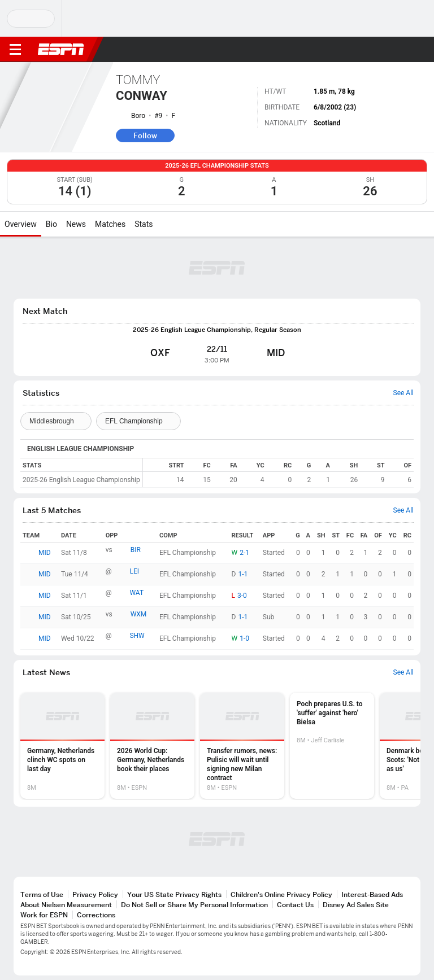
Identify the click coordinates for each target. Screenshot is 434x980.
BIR (136, 550)
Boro (138, 116)
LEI (134, 571)
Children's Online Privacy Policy (281, 894)
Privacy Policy (95, 894)
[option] (62, 746)
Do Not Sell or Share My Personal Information (194, 905)
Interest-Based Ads (372, 894)
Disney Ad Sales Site (356, 905)
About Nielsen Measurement (66, 905)
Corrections (96, 915)
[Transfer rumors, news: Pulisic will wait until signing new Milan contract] (242, 746)
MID (45, 553)
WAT (136, 593)
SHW (137, 636)
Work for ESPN (44, 915)
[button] (403, 50)
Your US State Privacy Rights (174, 894)
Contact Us (295, 905)
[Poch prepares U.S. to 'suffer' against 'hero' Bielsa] (332, 746)
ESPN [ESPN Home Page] (61, 49)
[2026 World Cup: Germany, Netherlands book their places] (152, 746)
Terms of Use (42, 894)
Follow (145, 135)
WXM (139, 614)
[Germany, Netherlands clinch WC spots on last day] (62, 746)
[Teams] (56, 421)
